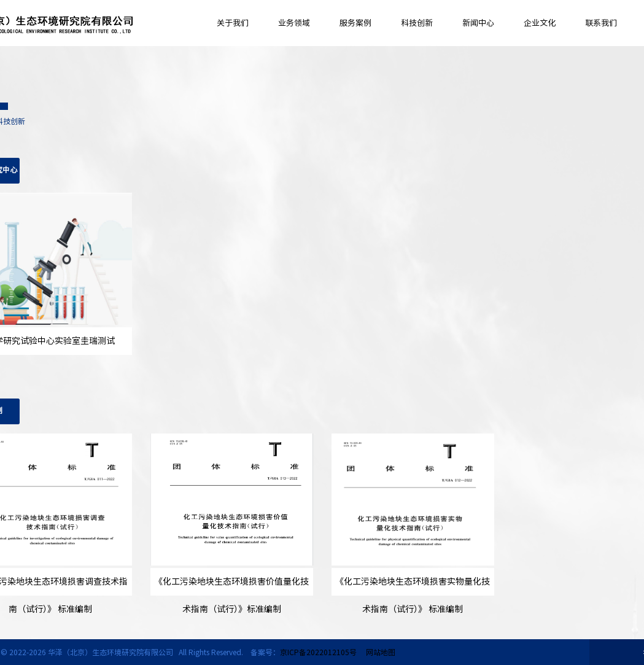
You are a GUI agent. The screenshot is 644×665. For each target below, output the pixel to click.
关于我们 (233, 23)
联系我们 (601, 23)
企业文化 (540, 23)
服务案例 (355, 23)
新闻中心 (478, 23)
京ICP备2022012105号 (318, 652)
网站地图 (381, 652)
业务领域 (294, 23)
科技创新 (417, 23)
